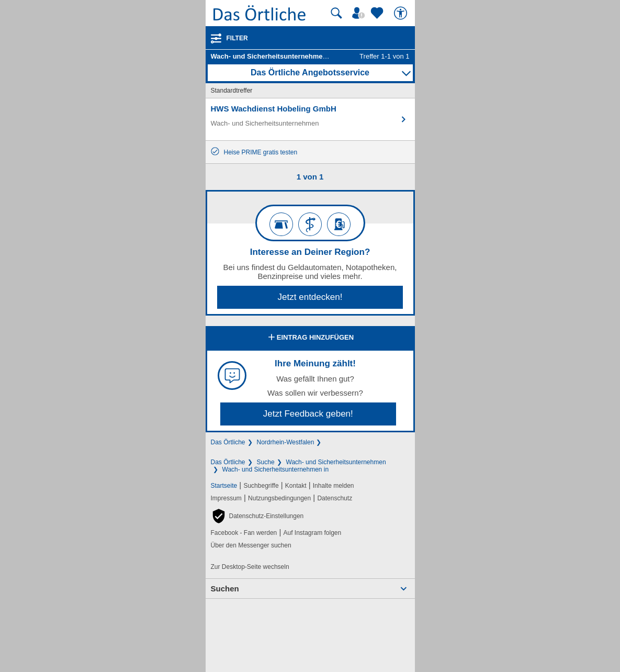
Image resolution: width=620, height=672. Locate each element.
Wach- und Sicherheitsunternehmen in (276, 469)
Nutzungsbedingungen (279, 498)
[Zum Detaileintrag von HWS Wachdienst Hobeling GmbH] (310, 119)
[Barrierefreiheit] (402, 13)
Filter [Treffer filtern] (237, 38)
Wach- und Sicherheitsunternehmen (336, 462)
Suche (266, 462)
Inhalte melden (334, 486)
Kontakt (296, 486)
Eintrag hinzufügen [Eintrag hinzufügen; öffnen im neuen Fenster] (310, 338)
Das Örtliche (228, 442)
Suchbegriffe (261, 486)
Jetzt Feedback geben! (308, 414)
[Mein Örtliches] (360, 13)
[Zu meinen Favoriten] (378, 13)
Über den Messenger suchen (251, 545)
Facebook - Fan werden (244, 533)
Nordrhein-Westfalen (286, 442)
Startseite (224, 486)
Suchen (225, 589)
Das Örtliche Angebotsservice (310, 72)
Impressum (226, 498)
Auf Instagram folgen (312, 533)
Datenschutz (335, 498)
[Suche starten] (336, 13)
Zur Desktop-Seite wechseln (250, 567)
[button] (257, 516)
